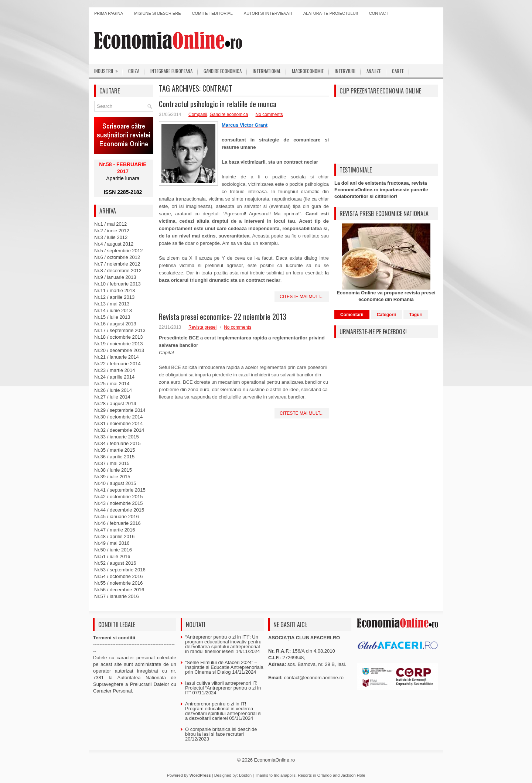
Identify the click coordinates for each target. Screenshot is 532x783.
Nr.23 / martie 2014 (115, 370)
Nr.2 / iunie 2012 (112, 231)
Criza (134, 71)
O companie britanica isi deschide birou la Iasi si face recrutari (221, 732)
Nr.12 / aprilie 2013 (114, 297)
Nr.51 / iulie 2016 (112, 556)
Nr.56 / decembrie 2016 (119, 590)
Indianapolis (285, 775)
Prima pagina (109, 13)
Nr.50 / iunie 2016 (113, 550)
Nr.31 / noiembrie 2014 (119, 423)
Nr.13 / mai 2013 (112, 304)
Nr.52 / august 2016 (115, 563)
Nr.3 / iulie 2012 (111, 237)
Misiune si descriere (158, 13)
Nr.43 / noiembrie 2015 (119, 503)
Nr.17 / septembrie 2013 (120, 330)
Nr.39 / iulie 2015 (112, 477)
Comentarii (352, 315)
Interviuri (345, 71)
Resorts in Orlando (315, 775)
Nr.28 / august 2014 (115, 404)
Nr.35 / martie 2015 (115, 450)
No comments (269, 114)
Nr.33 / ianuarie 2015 (117, 437)
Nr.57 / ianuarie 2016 (117, 596)
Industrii (108, 69)
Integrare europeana (171, 71)
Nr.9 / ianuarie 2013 (115, 277)
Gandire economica (223, 71)
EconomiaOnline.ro (275, 760)
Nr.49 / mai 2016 (112, 543)
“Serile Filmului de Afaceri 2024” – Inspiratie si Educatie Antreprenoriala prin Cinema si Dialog (224, 667)
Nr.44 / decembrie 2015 (119, 510)
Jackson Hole (353, 775)
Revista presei (202, 327)
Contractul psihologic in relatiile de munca (218, 104)
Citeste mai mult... (302, 297)
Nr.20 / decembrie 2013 (119, 350)
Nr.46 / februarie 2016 (117, 523)
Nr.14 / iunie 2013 (113, 310)
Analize (374, 71)
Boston (245, 775)
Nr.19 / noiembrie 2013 (119, 344)
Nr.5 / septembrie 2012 (119, 251)
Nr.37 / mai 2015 (112, 463)
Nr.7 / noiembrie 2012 (117, 264)
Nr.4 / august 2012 (114, 244)
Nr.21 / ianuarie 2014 (117, 357)
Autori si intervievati (268, 13)
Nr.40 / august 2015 (115, 483)
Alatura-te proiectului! (331, 13)
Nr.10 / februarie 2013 (117, 284)
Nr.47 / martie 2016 (115, 530)
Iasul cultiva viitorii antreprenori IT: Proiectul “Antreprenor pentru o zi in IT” (223, 688)
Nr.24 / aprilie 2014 (114, 377)
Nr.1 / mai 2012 (110, 224)
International (267, 71)
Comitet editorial (212, 13)
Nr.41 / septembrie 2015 (120, 490)
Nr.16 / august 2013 (115, 324)
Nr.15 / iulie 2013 (112, 317)
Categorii (386, 315)
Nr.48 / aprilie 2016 (114, 536)
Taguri (416, 315)
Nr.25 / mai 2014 (112, 384)
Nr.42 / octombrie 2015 (119, 497)
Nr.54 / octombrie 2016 (119, 576)
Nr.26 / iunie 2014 (113, 390)
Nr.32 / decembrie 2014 (119, 430)
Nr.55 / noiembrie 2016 (119, 583)
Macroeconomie (308, 71)
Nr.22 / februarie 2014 (117, 364)
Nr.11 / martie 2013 (115, 290)
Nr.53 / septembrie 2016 (120, 570)
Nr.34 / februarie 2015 (117, 443)
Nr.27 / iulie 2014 (112, 397)
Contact (379, 13)
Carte (398, 71)
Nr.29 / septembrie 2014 (120, 410)
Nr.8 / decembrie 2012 (118, 271)
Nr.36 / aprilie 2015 (114, 457)
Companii (198, 114)
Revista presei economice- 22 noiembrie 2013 (223, 317)
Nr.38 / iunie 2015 (113, 470)
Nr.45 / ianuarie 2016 (117, 517)
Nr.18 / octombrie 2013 (119, 337)
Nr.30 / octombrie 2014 (119, 417)
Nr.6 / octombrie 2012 (117, 257)
